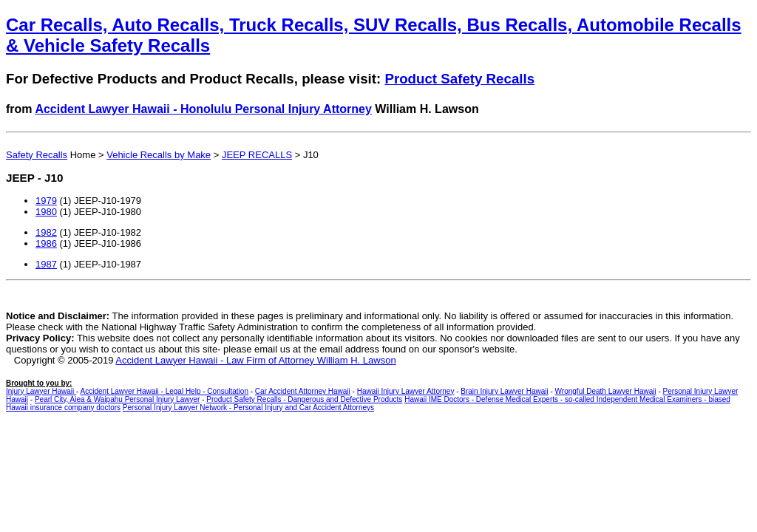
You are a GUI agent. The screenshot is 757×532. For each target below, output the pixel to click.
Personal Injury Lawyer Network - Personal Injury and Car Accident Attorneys (248, 407)
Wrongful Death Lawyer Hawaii (606, 391)
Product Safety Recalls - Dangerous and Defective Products (304, 399)
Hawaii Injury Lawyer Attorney (406, 391)
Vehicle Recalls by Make (159, 155)
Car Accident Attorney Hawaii (303, 391)
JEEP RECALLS (257, 155)
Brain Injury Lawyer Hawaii (504, 391)
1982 (46, 232)
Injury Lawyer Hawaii (41, 391)
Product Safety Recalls (459, 79)
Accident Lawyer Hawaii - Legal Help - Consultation (164, 391)
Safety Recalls (37, 155)
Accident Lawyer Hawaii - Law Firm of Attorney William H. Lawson (255, 360)
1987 (46, 264)
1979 (46, 201)
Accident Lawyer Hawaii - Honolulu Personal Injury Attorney (203, 109)
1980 (46, 212)
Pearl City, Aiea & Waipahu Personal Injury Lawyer (117, 399)
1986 (46, 243)
